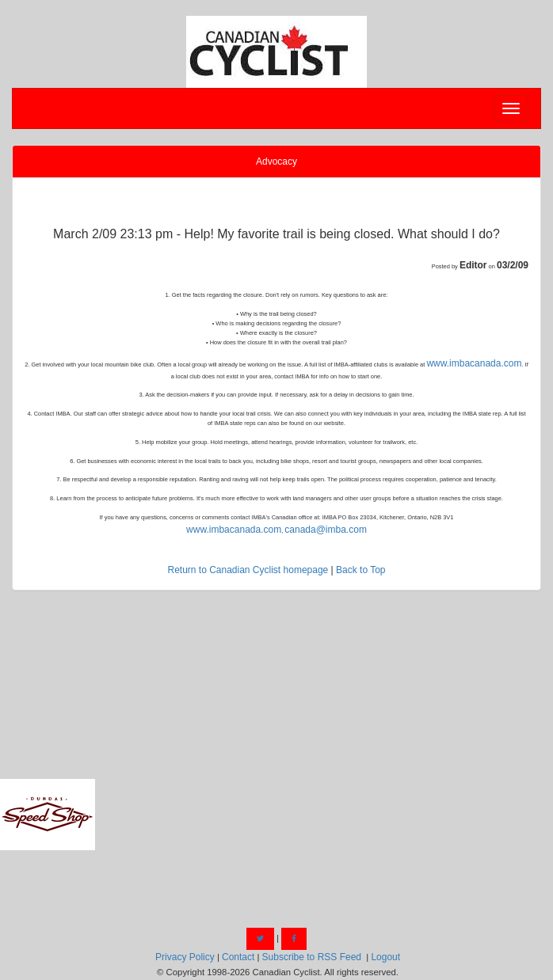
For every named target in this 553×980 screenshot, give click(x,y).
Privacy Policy (185, 957)
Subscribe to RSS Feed (312, 957)
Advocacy (276, 161)
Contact (238, 957)
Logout (385, 957)
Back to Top (360, 570)
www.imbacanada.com (474, 363)
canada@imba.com (326, 530)
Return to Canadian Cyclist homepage (248, 570)
